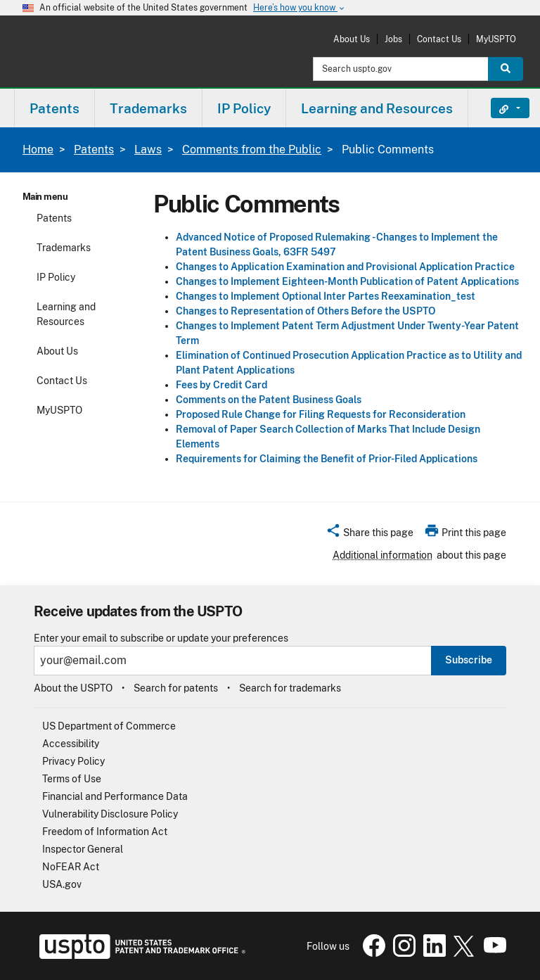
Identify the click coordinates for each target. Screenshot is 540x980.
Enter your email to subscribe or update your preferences (161, 638)
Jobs (393, 39)
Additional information (382, 555)
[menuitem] (54, 108)
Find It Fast (500, 108)
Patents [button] (54, 108)
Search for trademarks (290, 688)
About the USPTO (73, 688)
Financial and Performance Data (115, 796)
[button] (369, 535)
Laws (148, 149)
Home (38, 149)
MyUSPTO (496, 39)
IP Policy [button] (244, 108)
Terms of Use (72, 779)
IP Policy (56, 277)
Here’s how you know (300, 8)
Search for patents (176, 688)
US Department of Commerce (109, 726)
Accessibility (71, 744)
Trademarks (64, 248)
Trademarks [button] (148, 108)
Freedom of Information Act (105, 832)
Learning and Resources (66, 314)
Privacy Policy (73, 761)
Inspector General (83, 849)
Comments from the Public (252, 149)
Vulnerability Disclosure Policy (110, 814)
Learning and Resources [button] (377, 108)
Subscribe (469, 660)
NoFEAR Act (71, 867)
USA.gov (62, 884)
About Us (352, 39)
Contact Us (439, 39)
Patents (94, 149)
